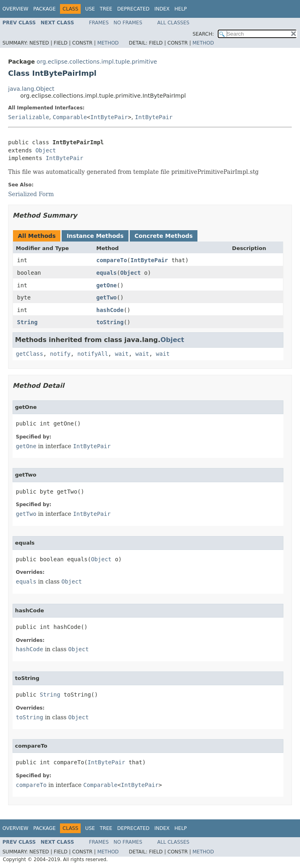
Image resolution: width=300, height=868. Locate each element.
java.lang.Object (31, 89)
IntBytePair (109, 117)
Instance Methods (95, 236)
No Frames (128, 23)
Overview (15, 9)
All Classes (173, 23)
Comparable (70, 117)
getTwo (106, 297)
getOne (106, 285)
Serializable (29, 117)
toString (110, 322)
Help (181, 9)
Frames (99, 23)
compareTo (111, 260)
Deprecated (133, 9)
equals (106, 273)
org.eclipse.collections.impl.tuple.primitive (97, 62)
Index (162, 9)
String (27, 322)
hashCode (110, 310)
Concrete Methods (164, 236)
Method (108, 43)
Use (90, 9)
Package (44, 9)
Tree (106, 9)
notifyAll (93, 354)
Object (46, 150)
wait (122, 354)
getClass (29, 354)
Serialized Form (31, 194)
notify (60, 354)
